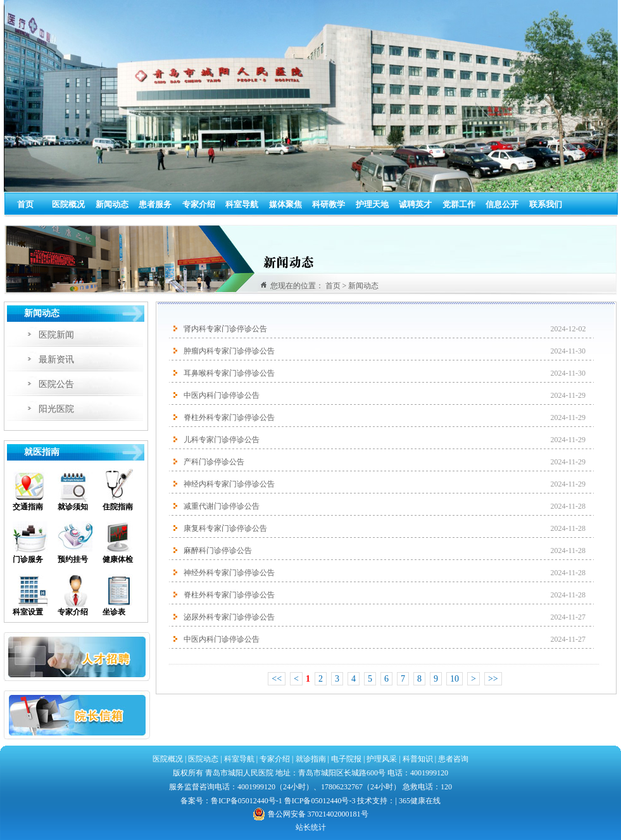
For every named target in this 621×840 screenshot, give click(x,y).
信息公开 (502, 204)
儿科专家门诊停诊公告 (222, 440)
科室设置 (28, 612)
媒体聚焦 (285, 204)
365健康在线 (420, 801)
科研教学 (329, 204)
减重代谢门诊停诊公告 (222, 506)
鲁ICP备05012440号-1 (247, 801)
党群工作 (459, 204)
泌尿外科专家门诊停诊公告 (229, 617)
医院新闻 (56, 335)
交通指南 (28, 507)
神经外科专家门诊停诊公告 (229, 573)
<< (277, 679)
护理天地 (372, 204)
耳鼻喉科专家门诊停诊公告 (229, 373)
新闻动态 (112, 204)
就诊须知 (73, 507)
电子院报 (346, 759)
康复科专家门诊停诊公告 (225, 528)
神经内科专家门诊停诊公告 (229, 484)
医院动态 (203, 759)
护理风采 (382, 759)
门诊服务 (28, 559)
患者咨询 (453, 759)
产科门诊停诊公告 (214, 462)
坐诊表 (114, 612)
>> (493, 679)
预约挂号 (73, 559)
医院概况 (68, 204)
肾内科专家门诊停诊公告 (225, 329)
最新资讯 (56, 360)
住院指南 (118, 507)
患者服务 (155, 204)
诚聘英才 (415, 204)
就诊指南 (310, 759)
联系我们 (546, 204)
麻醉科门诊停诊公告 (218, 550)
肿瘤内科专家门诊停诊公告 (229, 351)
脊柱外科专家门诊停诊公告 (229, 417)
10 (455, 679)
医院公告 (56, 384)
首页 (25, 204)
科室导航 (242, 204)
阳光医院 (56, 409)
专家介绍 (199, 204)
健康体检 (118, 559)
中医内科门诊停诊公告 (222, 395)
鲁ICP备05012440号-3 (320, 801)
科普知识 (418, 759)
